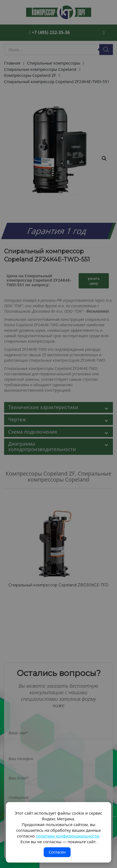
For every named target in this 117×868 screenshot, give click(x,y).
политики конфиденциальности (67, 836)
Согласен (57, 852)
